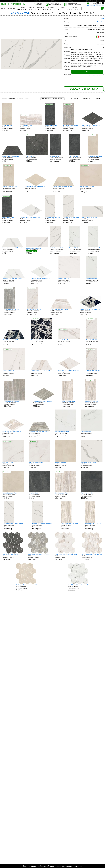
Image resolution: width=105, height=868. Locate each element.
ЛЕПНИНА (51, 7)
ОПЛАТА (54, 1)
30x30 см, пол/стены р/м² (93, 128)
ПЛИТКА (22, 7)
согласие (91, 63)
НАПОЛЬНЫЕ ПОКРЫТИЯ (37, 7)
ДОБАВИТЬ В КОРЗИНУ (84, 89)
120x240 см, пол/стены (52, 128)
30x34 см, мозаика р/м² (13, 557)
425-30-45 (98, 3)
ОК (87, 72)
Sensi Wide (100, 22)
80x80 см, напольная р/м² (92, 434)
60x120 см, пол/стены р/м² (31, 128)
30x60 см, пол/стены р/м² (12, 159)
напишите (74, 866)
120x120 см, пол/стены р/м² (42, 343)
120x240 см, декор (14, 526)
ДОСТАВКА (70, 1)
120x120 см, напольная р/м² (66, 434)
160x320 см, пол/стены (58, 159)
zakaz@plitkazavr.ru (97, 5)
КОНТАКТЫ (37, 1)
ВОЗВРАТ (87, 1)
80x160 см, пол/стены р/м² (9, 128)
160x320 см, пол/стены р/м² (94, 343)
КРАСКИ (74, 7)
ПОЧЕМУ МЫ (20, 1)
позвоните (61, 866)
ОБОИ (63, 7)
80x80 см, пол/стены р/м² (37, 159)
